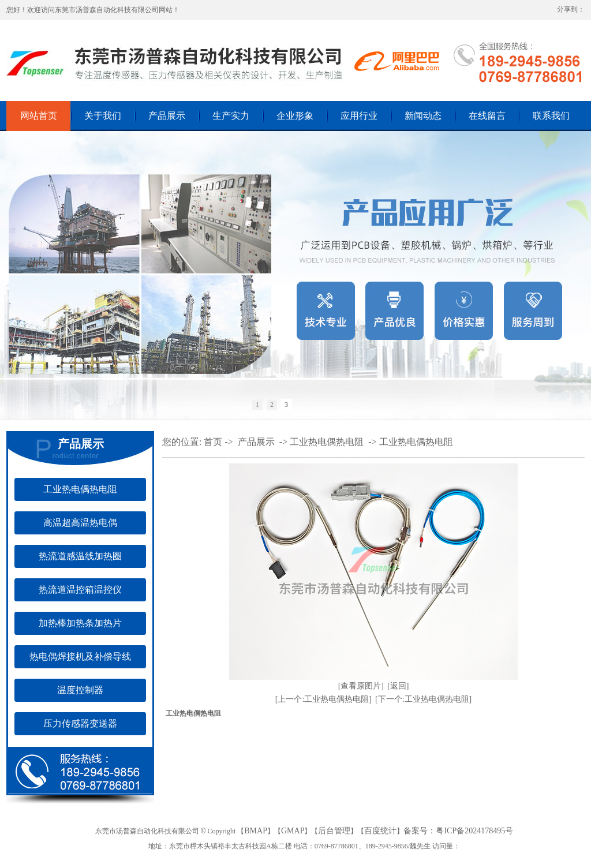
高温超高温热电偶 (80, 523)
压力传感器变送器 (80, 723)
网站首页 (39, 116)
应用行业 (359, 116)
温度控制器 (80, 690)
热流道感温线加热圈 (80, 556)
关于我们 (103, 116)
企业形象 (295, 116)
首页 (213, 442)
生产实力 (231, 116)
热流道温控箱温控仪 (80, 590)
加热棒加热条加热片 (80, 623)
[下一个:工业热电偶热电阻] (423, 699)
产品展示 (167, 116)
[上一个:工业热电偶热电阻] (323, 699)
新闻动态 (423, 116)
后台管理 (334, 831)
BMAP (256, 831)
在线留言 (487, 116)
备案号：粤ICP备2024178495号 (458, 831)
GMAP (293, 831)
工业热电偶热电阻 (80, 489)
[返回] (398, 686)
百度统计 (380, 831)
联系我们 (551, 116)
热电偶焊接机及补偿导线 (80, 656)
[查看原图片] (361, 686)
